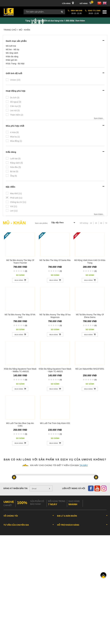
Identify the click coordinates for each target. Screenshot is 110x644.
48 (101, 223)
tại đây (84, 465)
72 (106, 223)
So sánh (20, 275)
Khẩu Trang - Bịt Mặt (15, 64)
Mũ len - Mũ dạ (13, 49)
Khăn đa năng (12, 57)
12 (91, 223)
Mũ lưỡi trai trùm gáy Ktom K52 (55, 423)
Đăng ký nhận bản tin (16, 488)
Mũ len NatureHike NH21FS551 (90, 369)
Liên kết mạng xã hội (74, 488)
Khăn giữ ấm (12, 60)
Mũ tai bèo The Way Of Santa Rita (55, 260)
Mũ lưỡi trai (11, 46)
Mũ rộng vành (12, 53)
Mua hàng (20, 280)
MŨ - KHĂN (24, 30)
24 (96, 223)
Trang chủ (11, 30)
